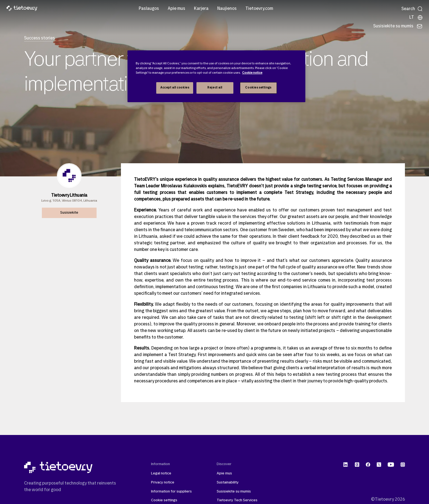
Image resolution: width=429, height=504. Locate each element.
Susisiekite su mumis (234, 492)
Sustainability (228, 482)
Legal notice (161, 473)
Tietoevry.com (259, 9)
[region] (216, 76)
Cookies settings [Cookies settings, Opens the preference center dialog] (258, 88)
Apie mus (176, 9)
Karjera (201, 9)
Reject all (215, 88)
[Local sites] (416, 18)
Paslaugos (149, 9)
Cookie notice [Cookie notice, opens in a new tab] (252, 73)
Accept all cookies (175, 88)
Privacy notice (163, 482)
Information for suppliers (171, 492)
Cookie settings (164, 500)
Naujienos (227, 9)
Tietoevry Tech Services (237, 500)
